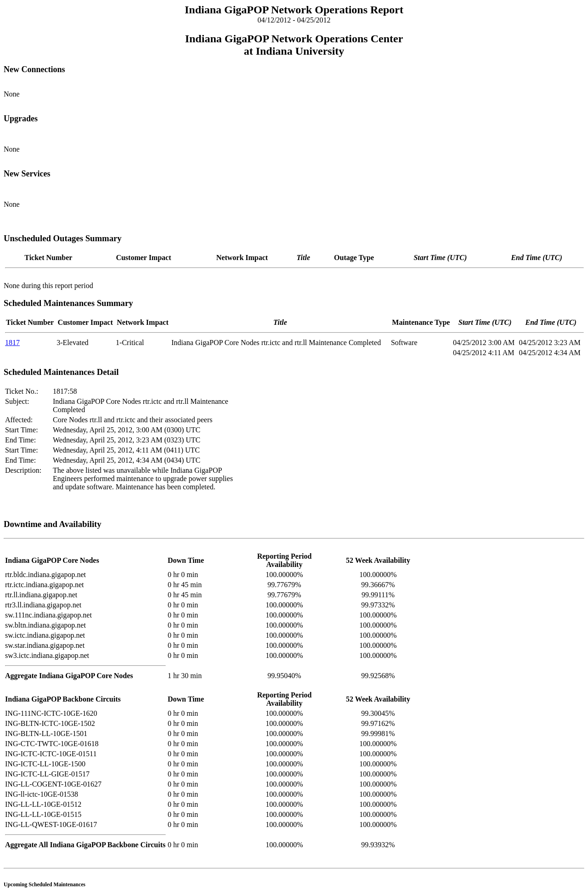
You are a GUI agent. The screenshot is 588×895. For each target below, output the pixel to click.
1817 (12, 343)
